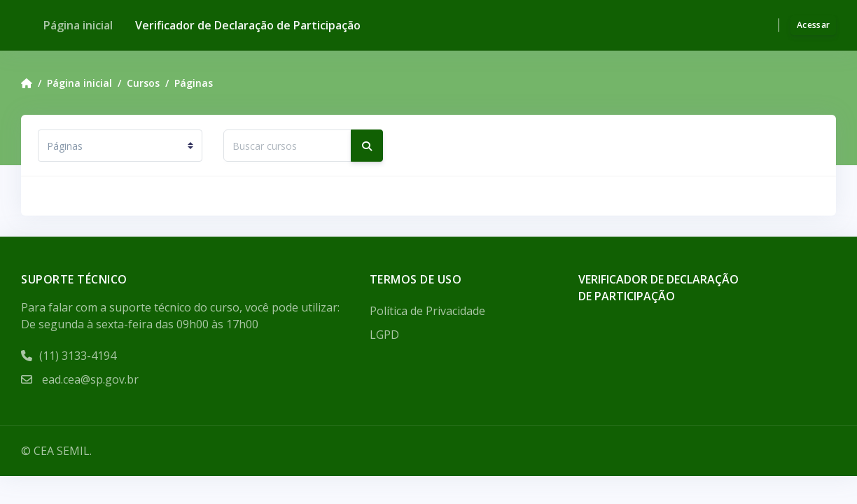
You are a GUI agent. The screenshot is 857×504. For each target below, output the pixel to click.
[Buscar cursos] (287, 146)
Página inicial (79, 83)
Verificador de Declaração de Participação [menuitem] (248, 25)
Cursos (143, 83)
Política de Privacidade (427, 311)
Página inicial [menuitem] (78, 25)
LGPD (384, 335)
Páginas (194, 83)
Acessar (813, 25)
